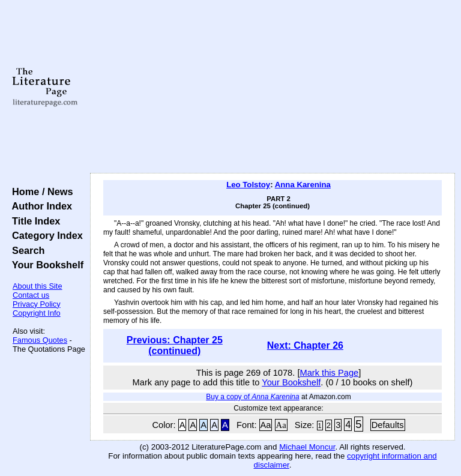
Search (26, 250)
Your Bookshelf (45, 265)
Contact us (31, 295)
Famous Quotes (40, 340)
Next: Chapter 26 (305, 345)
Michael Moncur (307, 447)
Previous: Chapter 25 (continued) (175, 345)
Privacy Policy (37, 304)
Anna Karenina (303, 185)
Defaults (388, 425)
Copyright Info (37, 313)
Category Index (45, 235)
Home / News (40, 191)
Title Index (33, 221)
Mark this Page (329, 373)
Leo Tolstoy (248, 185)
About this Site (38, 286)
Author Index (39, 206)
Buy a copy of (252, 397)
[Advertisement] (273, 87)
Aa (266, 425)
